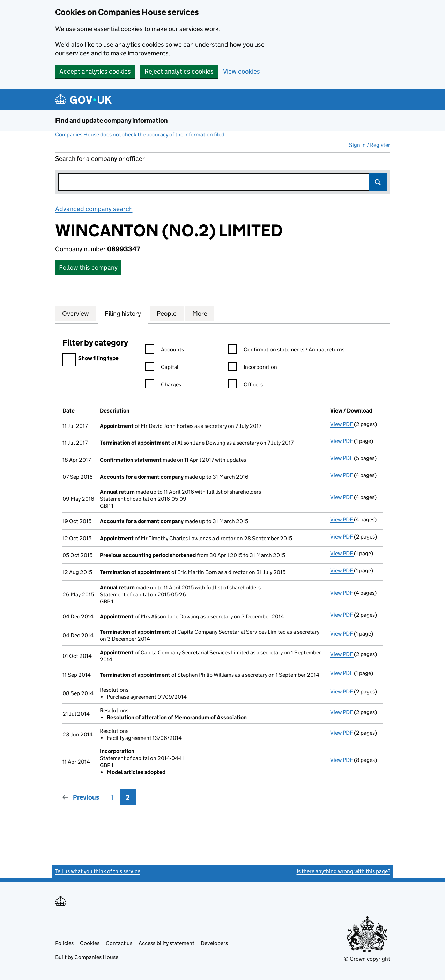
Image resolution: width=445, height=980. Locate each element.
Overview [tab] (76, 313)
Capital (162, 368)
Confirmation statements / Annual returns (286, 351)
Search (378, 182)
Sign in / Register (370, 145)
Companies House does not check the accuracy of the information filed (140, 135)
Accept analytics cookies (95, 71)
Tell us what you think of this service (98, 871)
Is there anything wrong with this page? (343, 871)
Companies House (96, 957)
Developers (214, 943)
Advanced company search (94, 209)
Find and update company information (112, 121)
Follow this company (88, 268)
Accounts (165, 351)
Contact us (119, 943)
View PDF (342, 424)
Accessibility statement (166, 943)
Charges (163, 385)
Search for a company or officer (100, 159)
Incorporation (253, 368)
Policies (64, 943)
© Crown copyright (367, 959)
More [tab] (200, 313)
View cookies (242, 71)
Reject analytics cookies (179, 71)
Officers (245, 385)
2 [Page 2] (128, 797)
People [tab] (167, 313)
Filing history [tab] (123, 313)
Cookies (90, 943)
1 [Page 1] (112, 797)
